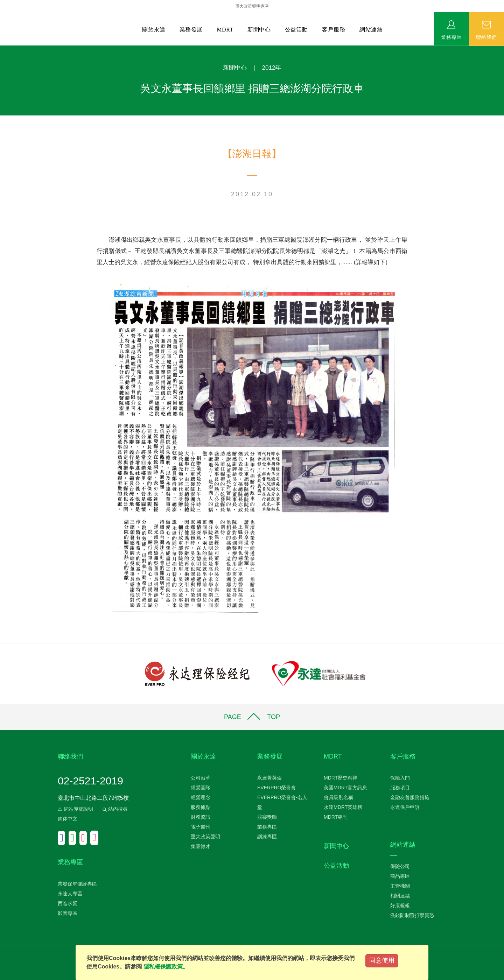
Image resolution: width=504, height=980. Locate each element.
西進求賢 (68, 903)
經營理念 (201, 797)
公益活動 (296, 30)
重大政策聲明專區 (252, 6)
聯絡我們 (486, 37)
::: (2, 49)
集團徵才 (201, 846)
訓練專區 (267, 837)
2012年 (272, 68)
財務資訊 (201, 817)
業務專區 (451, 37)
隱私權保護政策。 (166, 967)
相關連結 (400, 896)
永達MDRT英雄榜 (343, 807)
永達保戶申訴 (405, 807)
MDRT (225, 30)
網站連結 (371, 30)
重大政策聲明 (205, 837)
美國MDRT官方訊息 (345, 788)
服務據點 (201, 807)
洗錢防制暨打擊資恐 (412, 915)
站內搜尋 (114, 809)
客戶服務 (334, 30)
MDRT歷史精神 (341, 778)
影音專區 (68, 913)
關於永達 (154, 30)
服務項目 (400, 788)
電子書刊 (201, 827)
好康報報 (400, 905)
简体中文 (68, 819)
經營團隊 (201, 788)
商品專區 (400, 876)
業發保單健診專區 (77, 884)
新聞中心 (259, 30)
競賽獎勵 (267, 817)
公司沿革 (201, 778)
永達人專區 (70, 894)
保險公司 (400, 866)
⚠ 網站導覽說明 (75, 809)
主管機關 (400, 886)
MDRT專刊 (336, 817)
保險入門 (400, 778)
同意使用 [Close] (382, 960)
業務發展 (191, 30)
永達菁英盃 (269, 778)
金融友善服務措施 (410, 797)
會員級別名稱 (338, 797)
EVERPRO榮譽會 (276, 788)
